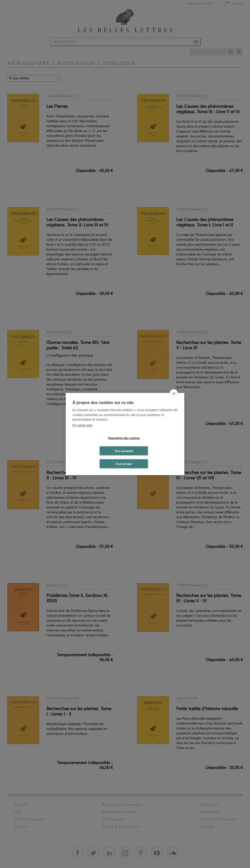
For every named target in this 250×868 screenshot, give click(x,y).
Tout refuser (124, 464)
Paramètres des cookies (124, 438)
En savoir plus (83, 425)
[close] (174, 394)
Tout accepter (124, 451)
